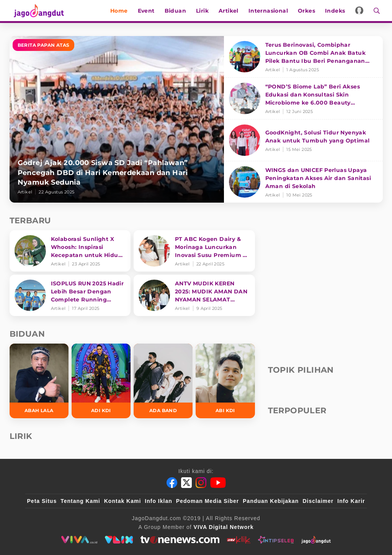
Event (149, 11)
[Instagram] (201, 483)
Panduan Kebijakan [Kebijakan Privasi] (271, 501)
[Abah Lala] (39, 381)
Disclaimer (318, 501)
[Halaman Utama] (37, 11)
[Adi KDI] (101, 381)
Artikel (231, 11)
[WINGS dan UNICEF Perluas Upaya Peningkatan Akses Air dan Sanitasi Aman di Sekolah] (303, 182)
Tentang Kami (80, 501)
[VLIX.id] (119, 540)
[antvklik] (239, 540)
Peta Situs (42, 501)
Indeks (338, 11)
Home (122, 11)
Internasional (271, 11)
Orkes (309, 11)
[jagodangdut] (316, 540)
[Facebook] (172, 483)
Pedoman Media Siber (207, 501)
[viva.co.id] (79, 540)
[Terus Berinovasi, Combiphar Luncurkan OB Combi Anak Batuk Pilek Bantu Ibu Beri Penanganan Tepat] (303, 57)
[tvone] (180, 540)
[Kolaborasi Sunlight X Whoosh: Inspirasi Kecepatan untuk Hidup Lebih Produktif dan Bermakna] (70, 251)
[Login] (362, 11)
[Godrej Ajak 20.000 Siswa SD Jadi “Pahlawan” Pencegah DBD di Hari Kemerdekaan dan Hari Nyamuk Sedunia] (117, 119)
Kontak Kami (123, 501)
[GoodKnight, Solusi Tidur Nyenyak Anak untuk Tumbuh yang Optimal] (303, 140)
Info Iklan (158, 501)
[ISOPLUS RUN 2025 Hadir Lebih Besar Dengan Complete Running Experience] (70, 295)
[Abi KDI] (225, 381)
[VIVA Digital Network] (224, 527)
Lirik (205, 11)
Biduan (178, 11)
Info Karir (351, 501)
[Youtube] (218, 483)
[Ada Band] (163, 381)
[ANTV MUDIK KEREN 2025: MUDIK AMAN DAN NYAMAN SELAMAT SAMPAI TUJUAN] (194, 295)
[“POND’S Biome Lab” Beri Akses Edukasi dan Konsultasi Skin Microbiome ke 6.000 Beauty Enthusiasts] (303, 99)
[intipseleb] (276, 540)
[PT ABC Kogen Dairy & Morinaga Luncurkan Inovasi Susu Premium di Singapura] (194, 251)
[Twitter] (186, 483)
